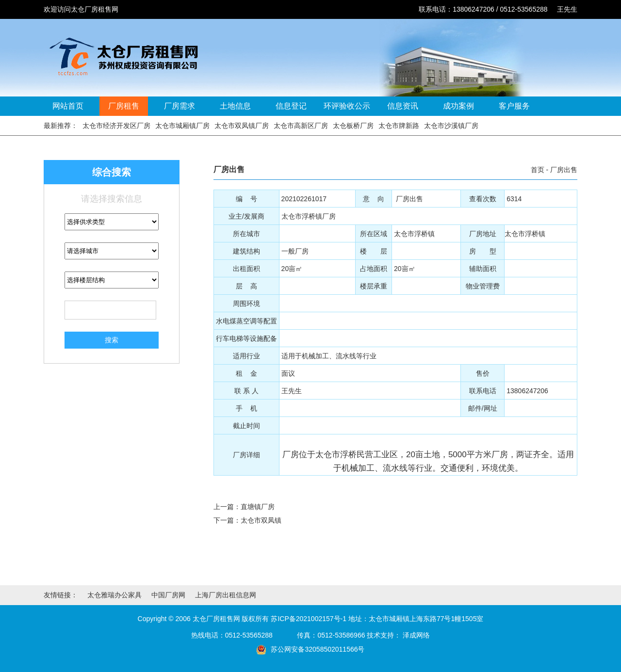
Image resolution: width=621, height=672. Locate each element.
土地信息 (235, 106)
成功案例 (458, 106)
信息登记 (291, 106)
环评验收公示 (347, 106)
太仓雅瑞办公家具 (114, 595)
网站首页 (68, 106)
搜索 (112, 340)
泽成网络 (416, 635)
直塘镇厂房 (258, 507)
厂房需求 (180, 106)
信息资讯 (403, 106)
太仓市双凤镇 (261, 520)
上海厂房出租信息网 (226, 595)
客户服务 (514, 106)
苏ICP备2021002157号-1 (309, 619)
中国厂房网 (168, 595)
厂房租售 (124, 106)
